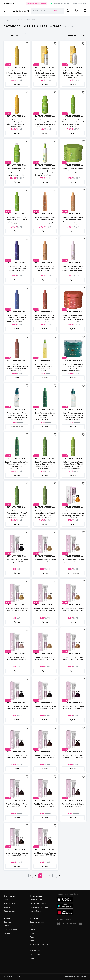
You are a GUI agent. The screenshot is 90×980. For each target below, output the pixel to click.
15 (59, 876)
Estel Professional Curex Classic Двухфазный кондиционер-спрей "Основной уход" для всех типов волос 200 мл (45, 173)
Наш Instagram (36, 911)
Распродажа (35, 954)
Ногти (33, 930)
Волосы (33, 926)
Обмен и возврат (10, 930)
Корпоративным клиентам (41, 907)
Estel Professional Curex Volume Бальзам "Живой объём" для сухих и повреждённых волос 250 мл (73, 466)
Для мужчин (35, 951)
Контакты (7, 933)
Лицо (32, 937)
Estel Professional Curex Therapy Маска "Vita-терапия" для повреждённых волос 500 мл (73, 369)
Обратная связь (10, 911)
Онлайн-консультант (60, 4)
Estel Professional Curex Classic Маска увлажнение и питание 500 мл (73, 171)
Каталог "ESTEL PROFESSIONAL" (24, 20)
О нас (6, 900)
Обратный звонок (80, 3)
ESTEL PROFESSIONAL (17, 67)
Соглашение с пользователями (75, 977)
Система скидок (37, 900)
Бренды (7, 20)
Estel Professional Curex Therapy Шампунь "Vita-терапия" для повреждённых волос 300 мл (45, 417)
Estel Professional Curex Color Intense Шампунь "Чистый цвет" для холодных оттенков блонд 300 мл (17, 320)
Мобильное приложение (37, 3)
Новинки (34, 958)
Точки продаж (9, 904)
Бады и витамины (37, 922)
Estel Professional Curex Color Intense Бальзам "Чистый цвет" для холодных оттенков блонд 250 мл (17, 271)
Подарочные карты (38, 904)
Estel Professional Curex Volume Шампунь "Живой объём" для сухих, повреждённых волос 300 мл (45, 515)
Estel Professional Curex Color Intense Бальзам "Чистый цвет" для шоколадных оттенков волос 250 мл (45, 271)
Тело (32, 941)
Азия (32, 933)
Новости (7, 907)
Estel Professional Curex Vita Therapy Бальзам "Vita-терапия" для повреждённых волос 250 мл (17, 466)
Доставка (7, 922)
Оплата (7, 926)
